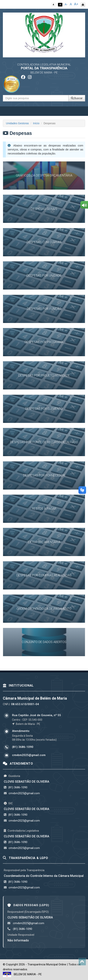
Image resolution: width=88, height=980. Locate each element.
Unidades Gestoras (17, 123)
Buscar (77, 98)
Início (36, 123)
